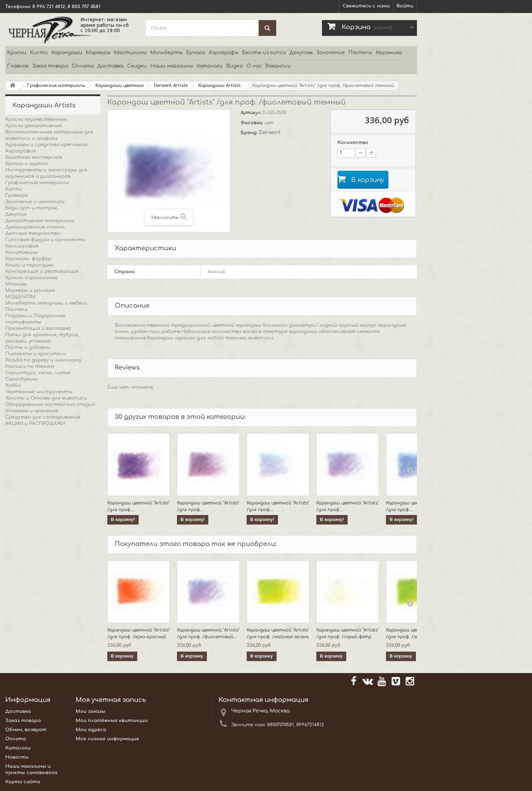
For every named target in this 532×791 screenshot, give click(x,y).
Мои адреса (91, 730)
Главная (18, 66)
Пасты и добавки (28, 347)
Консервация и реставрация (42, 271)
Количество (353, 143)
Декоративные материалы (40, 221)
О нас (254, 66)
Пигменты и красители (36, 354)
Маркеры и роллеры (30, 290)
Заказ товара (50, 66)
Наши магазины (172, 66)
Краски (17, 53)
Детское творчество (33, 233)
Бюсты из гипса (264, 53)
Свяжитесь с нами (366, 6)
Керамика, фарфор (28, 259)
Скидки (137, 66)
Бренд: (250, 133)
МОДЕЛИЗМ (20, 297)
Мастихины (130, 53)
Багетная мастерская (34, 157)
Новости (17, 757)
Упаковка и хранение (32, 411)
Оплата (83, 66)
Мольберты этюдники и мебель (46, 303)
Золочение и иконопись (35, 202)
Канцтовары (21, 252)
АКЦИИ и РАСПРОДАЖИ (35, 423)
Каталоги (210, 66)
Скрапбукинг (21, 379)
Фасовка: (253, 123)
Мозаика (16, 284)
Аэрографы (224, 53)
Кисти (39, 53)
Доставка (110, 66)
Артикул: (252, 113)
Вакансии (278, 66)
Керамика (389, 53)
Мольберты (166, 53)
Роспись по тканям (30, 366)
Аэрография (21, 151)
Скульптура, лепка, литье (38, 373)
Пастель (360, 53)
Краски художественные (36, 119)
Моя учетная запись (111, 700)
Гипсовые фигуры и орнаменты (45, 240)
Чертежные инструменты (39, 392)
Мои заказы (91, 711)
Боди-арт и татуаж (31, 208)
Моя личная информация (107, 739)
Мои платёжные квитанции (112, 721)
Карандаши (67, 53)
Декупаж (301, 53)
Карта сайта (23, 782)
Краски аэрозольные (31, 278)
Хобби (13, 385)
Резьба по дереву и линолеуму (43, 360)
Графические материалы (37, 183)
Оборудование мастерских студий (50, 404)
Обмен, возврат (26, 730)
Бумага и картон (27, 164)
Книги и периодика (29, 265)
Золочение (331, 53)
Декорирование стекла (35, 227)
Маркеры (98, 53)
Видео (235, 66)
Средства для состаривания (43, 417)
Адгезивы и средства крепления (46, 145)
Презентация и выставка (38, 328)
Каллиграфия (22, 246)
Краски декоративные (34, 126)
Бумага (196, 53)
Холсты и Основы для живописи (46, 398)
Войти (405, 6)
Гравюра (17, 195)
